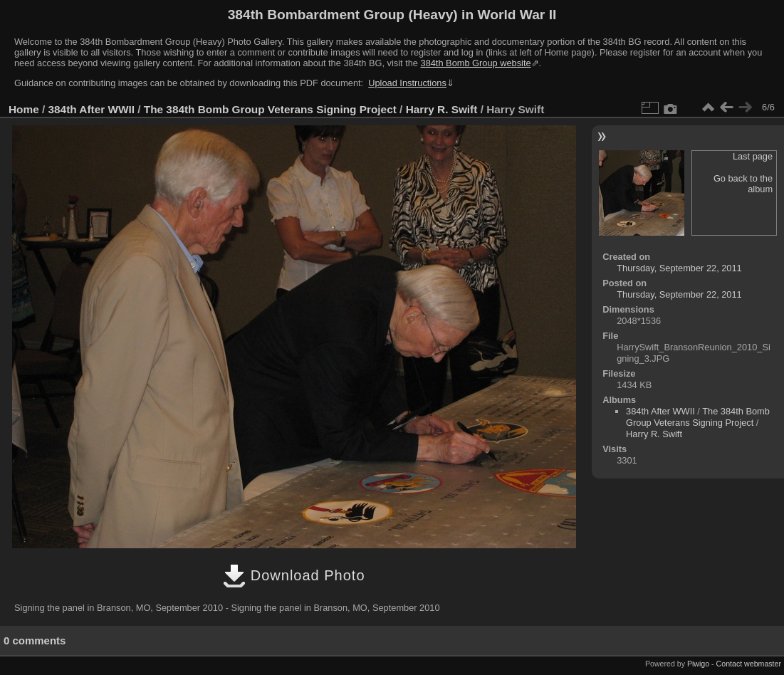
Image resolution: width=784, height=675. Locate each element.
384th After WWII (92, 109)
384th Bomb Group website (476, 63)
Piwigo (698, 664)
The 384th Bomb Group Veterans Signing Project (270, 109)
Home (24, 109)
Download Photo (294, 575)
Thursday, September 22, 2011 (679, 268)
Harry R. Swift (442, 109)
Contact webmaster (749, 664)
